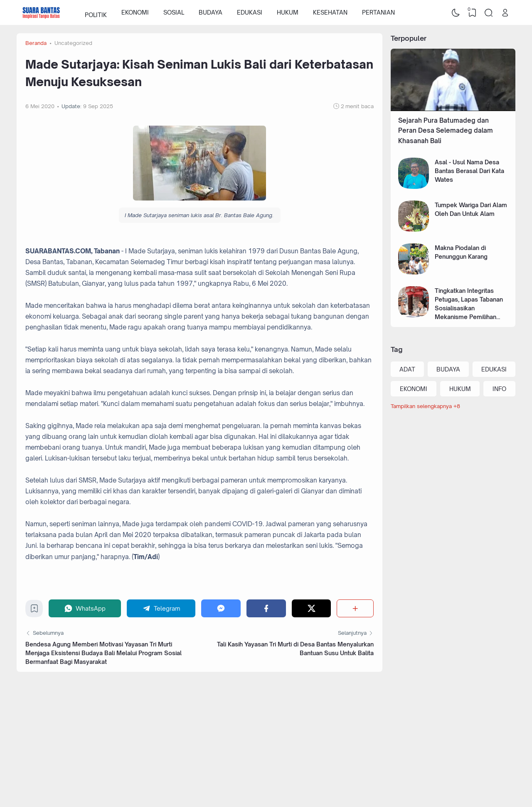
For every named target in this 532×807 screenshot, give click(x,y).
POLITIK (96, 12)
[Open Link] (505, 12)
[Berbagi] (355, 608)
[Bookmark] (34, 610)
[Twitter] (312, 608)
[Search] (489, 12)
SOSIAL (174, 12)
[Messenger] (221, 608)
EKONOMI (135, 12)
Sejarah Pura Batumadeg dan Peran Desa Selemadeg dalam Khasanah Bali (446, 131)
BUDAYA (211, 12)
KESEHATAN (330, 12)
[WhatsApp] (85, 608)
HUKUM (288, 12)
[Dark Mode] (456, 12)
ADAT (407, 369)
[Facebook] (266, 608)
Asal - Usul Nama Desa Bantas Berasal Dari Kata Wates (469, 171)
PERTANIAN (378, 12)
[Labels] (453, 406)
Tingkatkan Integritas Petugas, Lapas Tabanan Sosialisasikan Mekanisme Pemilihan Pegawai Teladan (469, 308)
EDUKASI (250, 12)
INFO (499, 389)
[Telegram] (161, 608)
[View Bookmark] (472, 12)
